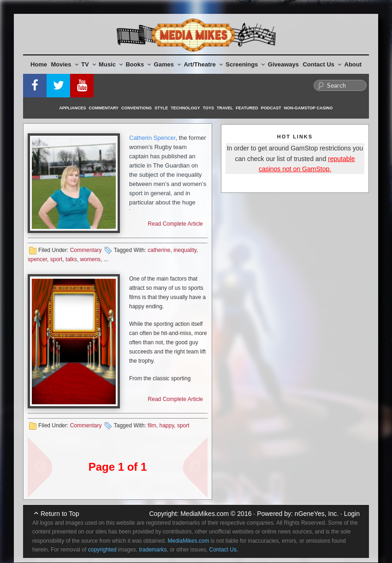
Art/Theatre (203, 64)
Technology (185, 108)
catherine (159, 250)
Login (352, 514)
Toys (208, 108)
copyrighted (102, 550)
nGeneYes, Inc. (317, 514)
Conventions (137, 108)
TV (89, 64)
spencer (37, 259)
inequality (185, 250)
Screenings (245, 64)
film (152, 425)
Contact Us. (224, 550)
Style (161, 108)
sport (56, 259)
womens (90, 259)
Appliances (73, 108)
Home (39, 64)
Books (138, 64)
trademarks (153, 550)
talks (71, 259)
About (353, 64)
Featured (247, 108)
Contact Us (322, 64)
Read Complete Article (175, 224)
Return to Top (60, 514)
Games (167, 64)
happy (166, 425)
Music (111, 64)
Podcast (271, 108)
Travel (225, 108)
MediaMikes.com (205, 514)
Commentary (104, 108)
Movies (65, 64)
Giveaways (283, 64)
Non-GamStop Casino (309, 108)
